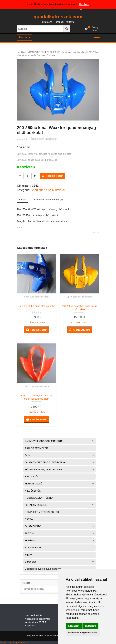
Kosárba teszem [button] (39, 330)
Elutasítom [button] (90, 626)
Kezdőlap (21, 52)
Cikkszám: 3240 (79, 313)
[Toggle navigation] (97, 38)
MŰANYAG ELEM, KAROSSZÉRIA (44, 52)
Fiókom (24, 38)
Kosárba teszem (55, 176)
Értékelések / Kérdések (44, 139)
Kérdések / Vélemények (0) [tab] (48, 200)
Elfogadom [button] (74, 626)
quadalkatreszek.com (58, 17)
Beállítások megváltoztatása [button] (83, 633)
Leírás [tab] (22, 200)
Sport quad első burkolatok (74, 52)
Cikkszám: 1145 (37, 403)
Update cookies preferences (14, 642)
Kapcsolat (30, 626)
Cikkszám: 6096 (37, 313)
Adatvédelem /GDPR (36, 622)
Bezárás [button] (84, 4)
